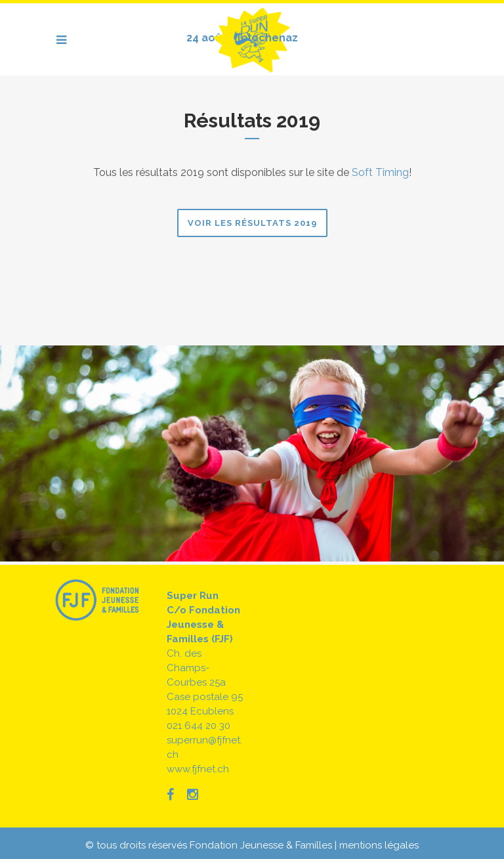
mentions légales (379, 845)
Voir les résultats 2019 (252, 223)
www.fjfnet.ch (198, 769)
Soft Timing (380, 172)
